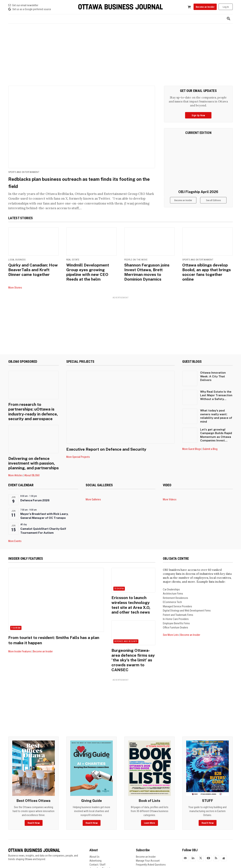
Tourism (16, 616)
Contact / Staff (97, 837)
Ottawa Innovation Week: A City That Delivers (213, 369)
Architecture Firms (173, 582)
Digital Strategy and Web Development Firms (187, 599)
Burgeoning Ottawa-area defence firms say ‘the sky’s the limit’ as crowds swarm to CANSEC (133, 636)
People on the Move (136, 260)
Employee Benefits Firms (176, 612)
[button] (229, 19)
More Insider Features (20, 640)
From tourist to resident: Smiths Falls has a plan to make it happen (55, 629)
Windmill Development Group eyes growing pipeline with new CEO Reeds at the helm (90, 269)
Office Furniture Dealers (175, 616)
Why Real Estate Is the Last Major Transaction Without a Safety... (216, 389)
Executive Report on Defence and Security (112, 442)
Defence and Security (126, 622)
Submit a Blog (210, 442)
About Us (94, 829)
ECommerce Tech (172, 591)
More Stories (15, 281)
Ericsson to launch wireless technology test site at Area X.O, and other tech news (132, 590)
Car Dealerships (171, 578)
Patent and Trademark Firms (178, 603)
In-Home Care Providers (176, 608)
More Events (15, 530)
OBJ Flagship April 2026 (198, 192)
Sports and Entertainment (24, 172)
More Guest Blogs (192, 442)
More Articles (15, 464)
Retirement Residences (175, 586)
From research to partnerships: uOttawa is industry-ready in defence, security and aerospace (30, 403)
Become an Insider (43, 640)
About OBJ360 (32, 464)
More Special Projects (78, 450)
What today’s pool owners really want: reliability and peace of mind (216, 409)
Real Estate (73, 260)
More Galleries (93, 488)
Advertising (95, 833)
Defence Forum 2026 (35, 489)
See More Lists (171, 623)
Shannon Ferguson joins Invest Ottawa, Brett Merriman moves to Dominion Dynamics (149, 269)
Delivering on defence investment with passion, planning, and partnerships (31, 453)
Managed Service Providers (177, 595)
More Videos (170, 488)
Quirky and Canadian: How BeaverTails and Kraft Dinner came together (32, 269)
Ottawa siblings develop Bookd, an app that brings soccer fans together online (206, 269)
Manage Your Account (148, 833)
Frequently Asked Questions (151, 837)
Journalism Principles (101, 841)
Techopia (119, 577)
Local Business (17, 260)
